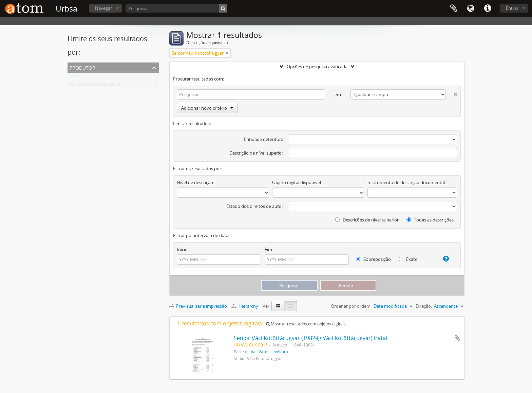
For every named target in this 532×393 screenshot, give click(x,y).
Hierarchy (245, 306)
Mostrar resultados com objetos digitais (306, 324)
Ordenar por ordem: (351, 306)
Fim (268, 249)
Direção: (424, 306)
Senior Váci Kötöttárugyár (95, 85)
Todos (75, 77)
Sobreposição (373, 259)
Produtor (82, 67)
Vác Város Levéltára (269, 352)
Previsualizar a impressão (198, 306)
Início (182, 249)
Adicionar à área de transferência (457, 338)
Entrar (512, 8)
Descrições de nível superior (367, 220)
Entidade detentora (264, 139)
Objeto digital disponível (297, 182)
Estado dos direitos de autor (255, 206)
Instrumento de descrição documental (406, 182)
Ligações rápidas (488, 8)
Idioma (471, 8)
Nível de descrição (195, 182)
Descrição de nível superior (256, 153)
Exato (408, 259)
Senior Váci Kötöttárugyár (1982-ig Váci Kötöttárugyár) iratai (310, 338)
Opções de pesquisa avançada (317, 67)
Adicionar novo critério (207, 108)
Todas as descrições (430, 220)
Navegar (103, 8)
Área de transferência (454, 8)
